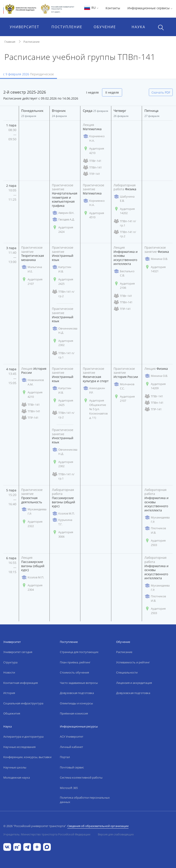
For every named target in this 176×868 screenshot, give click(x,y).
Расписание (31, 42)
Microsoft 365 (69, 788)
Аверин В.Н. (63, 213)
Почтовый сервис (72, 767)
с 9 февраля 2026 (28, 74)
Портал (65, 757)
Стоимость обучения (74, 672)
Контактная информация (21, 683)
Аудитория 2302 (62, 343)
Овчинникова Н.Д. (65, 331)
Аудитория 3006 (62, 534)
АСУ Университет (72, 737)
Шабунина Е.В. (124, 199)
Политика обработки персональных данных (85, 800)
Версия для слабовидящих (116, 834)
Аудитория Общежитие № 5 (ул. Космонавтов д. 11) (95, 409)
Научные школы (15, 767)
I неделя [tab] (92, 92)
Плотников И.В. (155, 530)
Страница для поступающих (79, 652)
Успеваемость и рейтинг (133, 662)
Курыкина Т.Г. (62, 522)
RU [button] (91, 8)
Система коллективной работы (81, 777)
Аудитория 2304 (32, 587)
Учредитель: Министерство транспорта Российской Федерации (47, 834)
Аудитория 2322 (32, 524)
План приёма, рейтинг (75, 662)
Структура (10, 662)
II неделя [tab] (112, 92)
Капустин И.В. (62, 269)
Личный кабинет (71, 747)
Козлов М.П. (63, 514)
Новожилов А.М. (32, 382)
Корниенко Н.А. (94, 138)
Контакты (113, 8)
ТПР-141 (91, 174)
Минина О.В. (156, 259)
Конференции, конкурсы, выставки (27, 757)
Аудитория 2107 (32, 281)
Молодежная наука (17, 777)
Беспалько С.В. (124, 273)
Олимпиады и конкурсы (76, 703)
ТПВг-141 (92, 161)
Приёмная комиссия (74, 713)
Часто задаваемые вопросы (79, 683)
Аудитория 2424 (62, 229)
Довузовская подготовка (77, 693)
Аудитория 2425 (62, 281)
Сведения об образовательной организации (98, 826)
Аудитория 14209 (155, 386)
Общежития (12, 713)
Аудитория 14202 (124, 211)
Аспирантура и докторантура (23, 737)
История (9, 693)
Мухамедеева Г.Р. (34, 511)
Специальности (127, 672)
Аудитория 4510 (93, 215)
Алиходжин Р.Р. (94, 390)
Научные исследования (19, 747)
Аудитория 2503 (155, 543)
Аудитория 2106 (124, 286)
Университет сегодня (18, 652)
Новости (9, 672)
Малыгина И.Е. (32, 269)
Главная (10, 42)
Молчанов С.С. (124, 386)
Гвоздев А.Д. (63, 219)
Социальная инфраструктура (23, 703)
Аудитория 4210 (93, 151)
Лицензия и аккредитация (134, 683)
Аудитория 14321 (155, 269)
